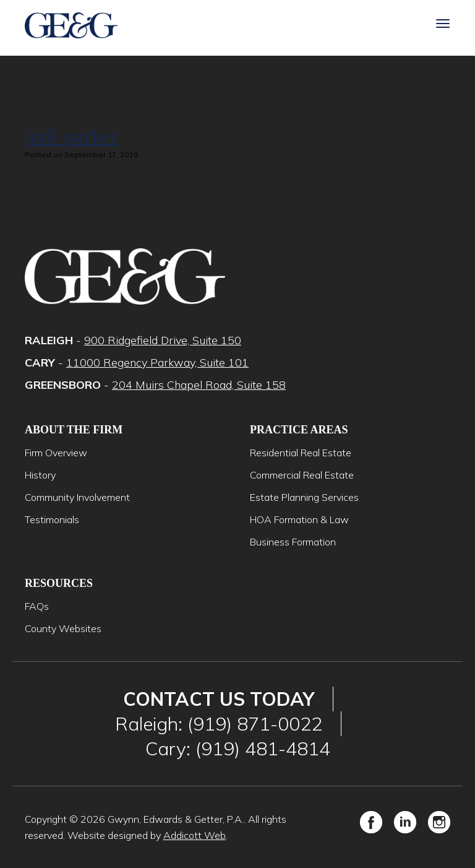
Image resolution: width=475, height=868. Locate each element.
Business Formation (293, 542)
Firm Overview (56, 453)
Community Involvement (77, 497)
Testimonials (52, 519)
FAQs (37, 606)
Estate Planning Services (304, 497)
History (40, 475)
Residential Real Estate (301, 453)
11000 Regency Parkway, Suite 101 (157, 362)
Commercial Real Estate (302, 475)
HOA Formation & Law (299, 519)
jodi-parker (71, 136)
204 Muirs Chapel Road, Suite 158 (199, 385)
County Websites (63, 628)
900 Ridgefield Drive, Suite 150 (163, 340)
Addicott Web (195, 835)
